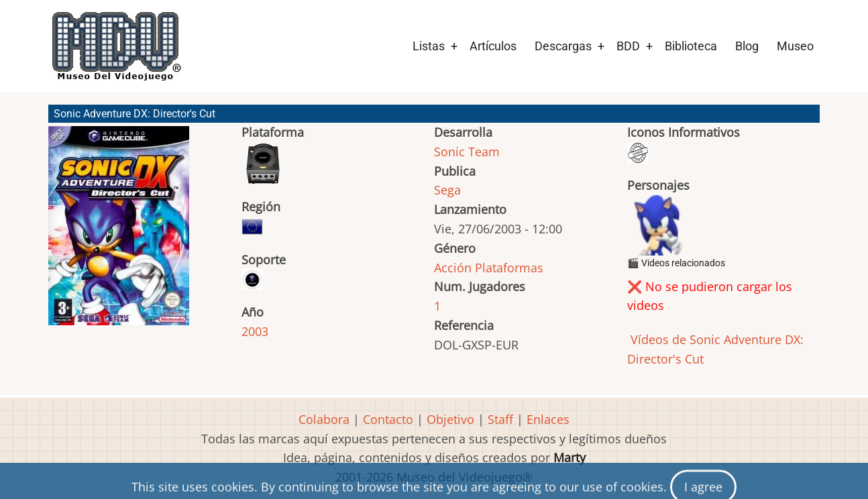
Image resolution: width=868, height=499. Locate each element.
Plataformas (509, 268)
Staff (500, 419)
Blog (747, 46)
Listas (429, 46)
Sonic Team (467, 152)
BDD (628, 46)
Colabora (324, 419)
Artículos (493, 46)
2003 (255, 331)
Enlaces (548, 419)
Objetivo (450, 419)
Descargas (563, 46)
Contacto (388, 419)
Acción (453, 268)
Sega (447, 190)
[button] (119, 232)
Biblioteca (691, 46)
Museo (795, 46)
